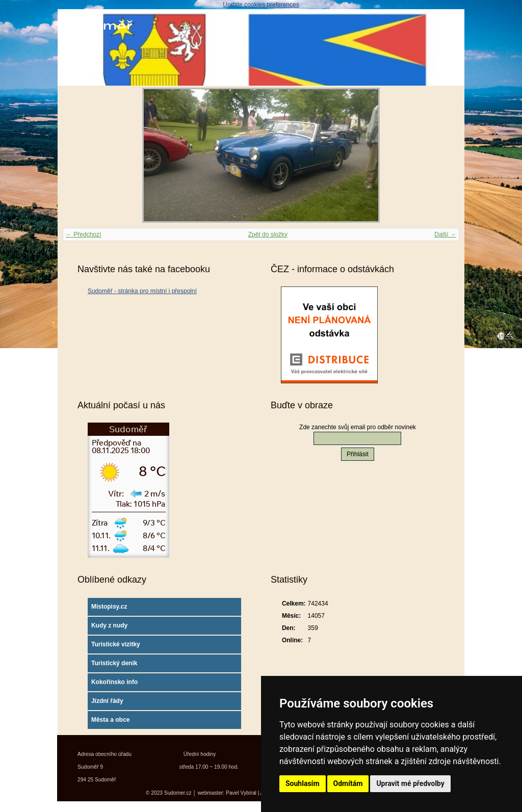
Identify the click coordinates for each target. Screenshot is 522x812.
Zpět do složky (268, 234)
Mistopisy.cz (109, 607)
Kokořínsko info (114, 682)
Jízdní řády (107, 701)
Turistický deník (114, 663)
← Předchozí (83, 234)
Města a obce (110, 720)
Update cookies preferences (261, 5)
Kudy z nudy (109, 625)
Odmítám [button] (348, 783)
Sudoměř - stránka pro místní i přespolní (142, 291)
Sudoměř (97, 27)
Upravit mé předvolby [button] (410, 783)
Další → (445, 234)
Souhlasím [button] (303, 783)
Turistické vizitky (116, 644)
